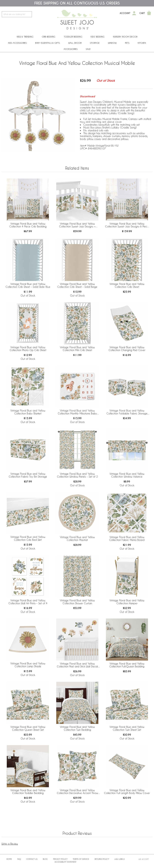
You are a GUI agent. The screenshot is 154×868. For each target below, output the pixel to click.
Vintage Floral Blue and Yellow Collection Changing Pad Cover (127, 349)
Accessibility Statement (65, 862)
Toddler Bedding (73, 37)
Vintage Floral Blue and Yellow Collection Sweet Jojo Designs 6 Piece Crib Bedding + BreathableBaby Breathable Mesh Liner (127, 225)
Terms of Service (81, 859)
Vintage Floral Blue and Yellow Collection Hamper (127, 602)
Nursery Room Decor (125, 37)
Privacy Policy (60, 859)
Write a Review (10, 844)
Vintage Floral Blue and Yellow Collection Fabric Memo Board (127, 538)
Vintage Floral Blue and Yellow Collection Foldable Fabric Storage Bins (127, 412)
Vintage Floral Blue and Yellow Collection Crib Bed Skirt (28, 538)
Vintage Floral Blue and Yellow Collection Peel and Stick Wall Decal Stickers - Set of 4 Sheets (77, 665)
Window (112, 43)
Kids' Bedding (98, 37)
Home (9, 859)
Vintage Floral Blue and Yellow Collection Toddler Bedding (28, 792)
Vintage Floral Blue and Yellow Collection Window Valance (127, 475)
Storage (95, 43)
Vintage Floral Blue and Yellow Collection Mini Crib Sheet (77, 349)
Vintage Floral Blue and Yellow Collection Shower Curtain (77, 602)
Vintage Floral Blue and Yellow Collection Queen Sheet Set (28, 728)
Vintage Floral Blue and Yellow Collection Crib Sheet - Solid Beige (77, 285)
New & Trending (25, 37)
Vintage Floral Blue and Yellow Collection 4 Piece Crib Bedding (28, 225)
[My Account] (134, 13)
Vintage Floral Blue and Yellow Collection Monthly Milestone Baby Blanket (77, 412)
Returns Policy (102, 859)
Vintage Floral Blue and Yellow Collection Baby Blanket (28, 412)
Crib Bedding (49, 37)
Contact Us (32, 859)
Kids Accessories (17, 43)
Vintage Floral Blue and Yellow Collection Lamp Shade (28, 665)
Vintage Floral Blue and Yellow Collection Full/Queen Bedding (127, 665)
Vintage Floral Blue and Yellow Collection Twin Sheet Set (127, 728)
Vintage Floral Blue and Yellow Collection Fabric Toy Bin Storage (28, 475)
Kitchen (142, 43)
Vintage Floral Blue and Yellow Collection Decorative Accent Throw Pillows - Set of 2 (77, 792)
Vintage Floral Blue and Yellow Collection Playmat (77, 538)
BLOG (45, 859)
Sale (88, 49)
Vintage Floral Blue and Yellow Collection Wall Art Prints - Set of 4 (28, 602)
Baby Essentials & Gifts (48, 43)
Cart (142, 13)
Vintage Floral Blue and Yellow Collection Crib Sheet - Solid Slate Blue (28, 285)
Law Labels (119, 859)
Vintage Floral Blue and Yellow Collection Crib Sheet (127, 285)
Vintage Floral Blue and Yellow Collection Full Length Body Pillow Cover (127, 792)
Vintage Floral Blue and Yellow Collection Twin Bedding (77, 728)
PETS (127, 43)
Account (125, 13)
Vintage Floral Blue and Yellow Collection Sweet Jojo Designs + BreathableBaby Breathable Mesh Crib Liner (77, 225)
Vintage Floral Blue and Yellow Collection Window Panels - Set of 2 (77, 475)
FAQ (19, 859)
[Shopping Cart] (149, 13)
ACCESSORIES (71, 49)
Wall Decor (75, 43)
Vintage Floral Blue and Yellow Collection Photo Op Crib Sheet (28, 349)
